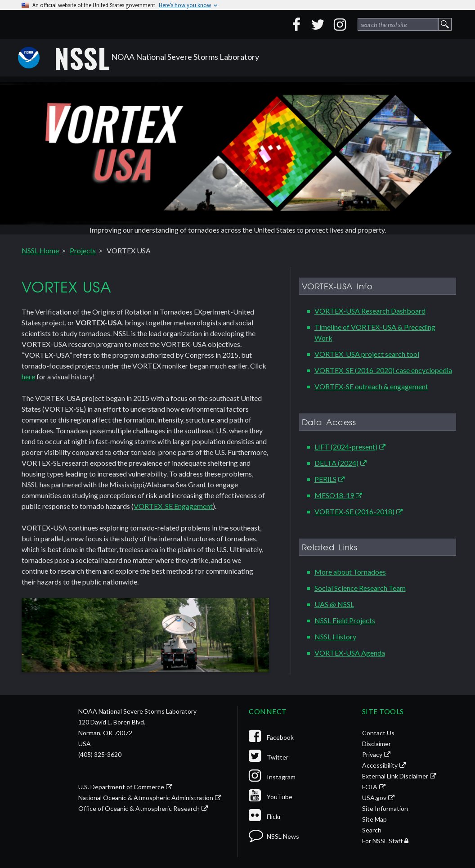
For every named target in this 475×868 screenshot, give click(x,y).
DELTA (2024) (336, 463)
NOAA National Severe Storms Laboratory (157, 58)
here (28, 376)
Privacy (372, 754)
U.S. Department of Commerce (121, 787)
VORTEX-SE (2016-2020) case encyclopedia (383, 370)
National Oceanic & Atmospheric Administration (146, 798)
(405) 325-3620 (100, 754)
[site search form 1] (398, 24)
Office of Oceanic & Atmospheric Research (139, 808)
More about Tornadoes (350, 572)
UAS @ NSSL (334, 604)
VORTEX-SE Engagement (173, 506)
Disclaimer (376, 744)
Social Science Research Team (360, 588)
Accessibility (380, 765)
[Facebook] (296, 24)
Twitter (269, 757)
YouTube (271, 797)
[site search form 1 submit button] (445, 24)
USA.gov (374, 798)
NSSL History (335, 636)
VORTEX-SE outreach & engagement (371, 386)
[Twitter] (318, 24)
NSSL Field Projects (345, 620)
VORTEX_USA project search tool (367, 354)
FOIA (370, 787)
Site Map (374, 819)
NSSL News (274, 836)
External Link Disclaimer (395, 776)
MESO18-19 (334, 495)
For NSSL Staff (382, 841)
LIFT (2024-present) (346, 447)
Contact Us (378, 733)
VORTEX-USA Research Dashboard (370, 311)
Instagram (272, 777)
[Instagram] (340, 24)
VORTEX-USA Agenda (350, 653)
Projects (83, 250)
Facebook (271, 737)
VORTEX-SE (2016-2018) (354, 511)
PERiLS (325, 479)
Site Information (385, 808)
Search (372, 830)
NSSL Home (40, 250)
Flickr (265, 816)
